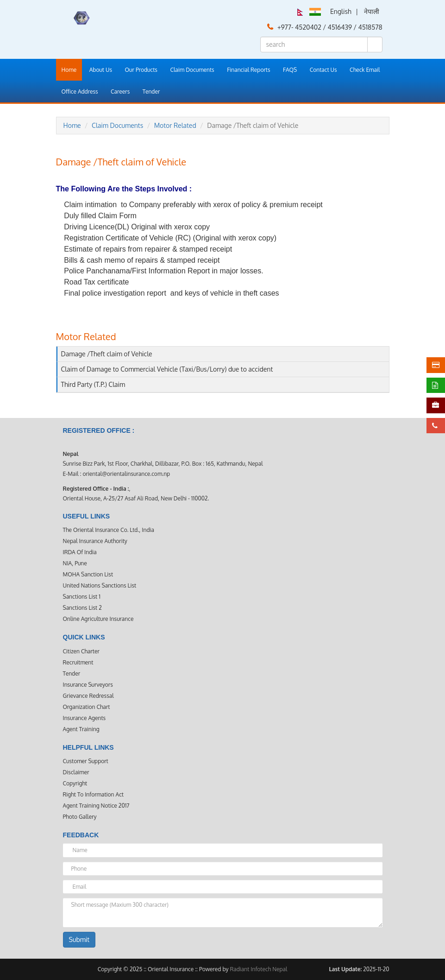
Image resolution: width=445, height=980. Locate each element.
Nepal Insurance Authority (95, 541)
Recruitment (78, 662)
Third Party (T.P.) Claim (93, 384)
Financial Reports (248, 70)
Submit (79, 939)
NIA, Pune (75, 563)
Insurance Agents (85, 718)
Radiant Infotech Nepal (258, 969)
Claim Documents (192, 70)
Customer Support (86, 761)
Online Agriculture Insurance (98, 619)
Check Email (365, 70)
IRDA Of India (80, 552)
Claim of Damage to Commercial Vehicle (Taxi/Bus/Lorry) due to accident (167, 369)
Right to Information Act (93, 794)
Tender (151, 92)
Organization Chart (87, 707)
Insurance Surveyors (88, 685)
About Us (101, 70)
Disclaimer (76, 772)
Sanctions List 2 (82, 608)
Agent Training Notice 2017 (96, 806)
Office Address (80, 92)
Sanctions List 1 (82, 597)
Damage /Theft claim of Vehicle (107, 354)
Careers (120, 92)
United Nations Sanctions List (100, 585)
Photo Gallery (80, 817)
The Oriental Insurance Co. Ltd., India (109, 530)
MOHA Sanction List (88, 574)
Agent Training (81, 729)
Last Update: (345, 969)
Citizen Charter (81, 651)
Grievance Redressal (88, 696)
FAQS (290, 70)
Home (69, 70)
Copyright (75, 783)
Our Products (141, 70)
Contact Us (323, 70)
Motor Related (175, 125)
